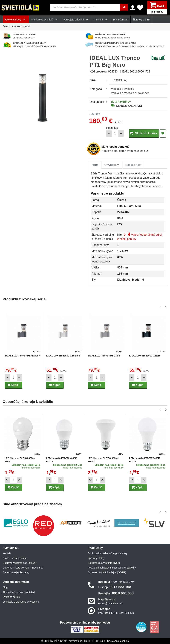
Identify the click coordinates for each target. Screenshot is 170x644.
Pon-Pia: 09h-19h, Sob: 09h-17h (116, 613)
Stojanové (143, 93)
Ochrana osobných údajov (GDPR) (107, 573)
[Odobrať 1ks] (109, 134)
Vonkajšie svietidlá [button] (77, 20)
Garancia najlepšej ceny (16, 573)
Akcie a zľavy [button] (16, 20)
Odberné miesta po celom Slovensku (23, 568)
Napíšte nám (110, 151)
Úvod (5, 27)
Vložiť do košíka (144, 133)
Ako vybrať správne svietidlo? (19, 592)
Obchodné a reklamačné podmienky (108, 554)
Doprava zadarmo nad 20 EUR (20, 563)
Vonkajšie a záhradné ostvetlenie (21, 602)
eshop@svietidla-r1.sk (111, 604)
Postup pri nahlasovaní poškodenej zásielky (112, 568)
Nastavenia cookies (118, 641)
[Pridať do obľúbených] (163, 134)
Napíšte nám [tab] (133, 165)
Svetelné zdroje (11, 597)
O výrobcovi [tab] (112, 165)
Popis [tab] (95, 165)
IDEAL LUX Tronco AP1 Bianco (63, 356)
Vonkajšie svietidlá (21, 27)
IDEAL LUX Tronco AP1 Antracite (23, 356)
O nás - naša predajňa (15, 558)
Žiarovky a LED (141, 20)
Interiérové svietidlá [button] (45, 20)
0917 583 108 (115, 587)
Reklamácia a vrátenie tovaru (104, 563)
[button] (161, 307)
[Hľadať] (124, 7)
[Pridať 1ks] (121, 134)
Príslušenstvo (121, 20)
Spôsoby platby (96, 558)
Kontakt (7, 554)
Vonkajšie (123, 89)
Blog (5, 587)
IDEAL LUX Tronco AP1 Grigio (104, 356)
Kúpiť (13, 385)
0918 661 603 (116, 593)
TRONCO (119, 80)
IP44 (120, 218)
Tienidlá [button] (101, 20)
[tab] (95, 165)
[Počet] (115, 134)
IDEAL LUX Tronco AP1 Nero (145, 356)
